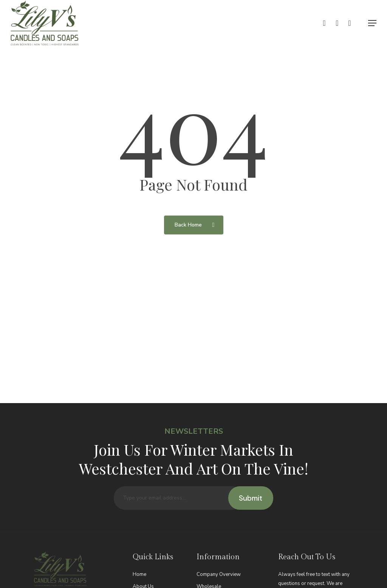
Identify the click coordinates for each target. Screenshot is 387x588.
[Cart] (353, 23)
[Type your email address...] (179, 510)
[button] (372, 23)
